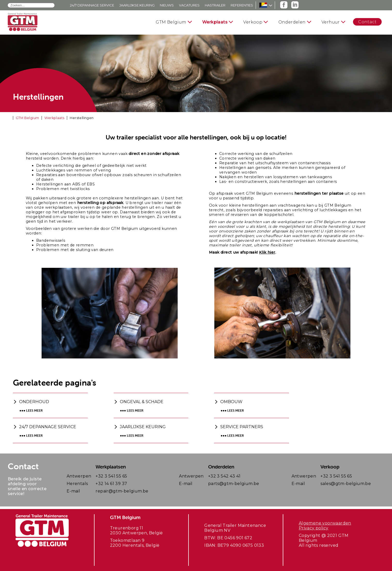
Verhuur (331, 22)
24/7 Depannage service (92, 5)
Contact (367, 22)
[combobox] (31, 5)
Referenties (242, 5)
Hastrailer (215, 5)
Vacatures (189, 5)
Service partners (242, 427)
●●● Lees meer (31, 410)
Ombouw (231, 402)
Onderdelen (292, 22)
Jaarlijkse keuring (137, 5)
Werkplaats (215, 22)
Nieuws (167, 5)
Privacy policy (314, 528)
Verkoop (253, 22)
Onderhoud (34, 402)
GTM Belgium (171, 22)
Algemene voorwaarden (325, 523)
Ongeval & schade (142, 402)
